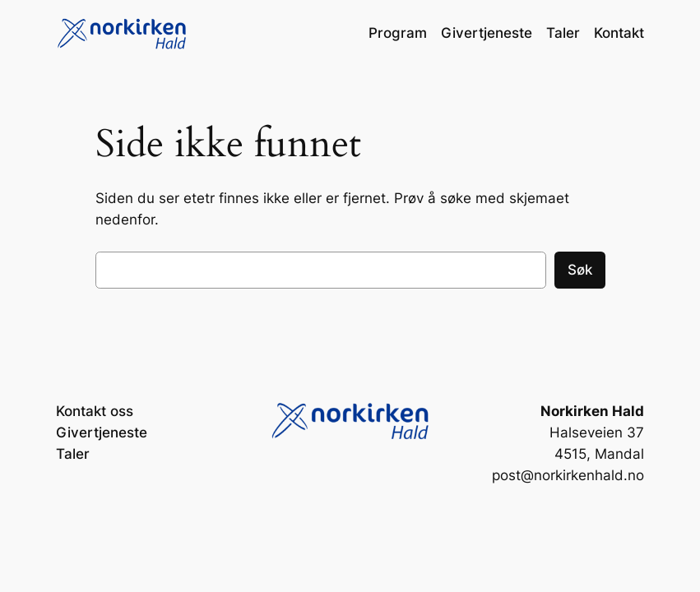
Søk (580, 270)
